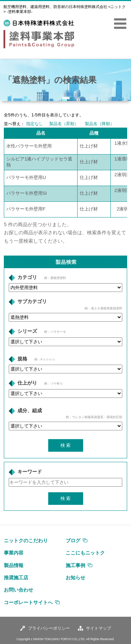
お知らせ (75, 578)
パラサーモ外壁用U (26, 177)
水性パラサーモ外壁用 (29, 146)
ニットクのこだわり (26, 541)
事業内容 (14, 553)
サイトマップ (99, 628)
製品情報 (14, 565)
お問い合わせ (19, 590)
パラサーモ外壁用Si (27, 193)
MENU (120, 24)
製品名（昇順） (64, 124)
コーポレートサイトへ (28, 602)
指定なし (35, 124)
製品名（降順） (100, 124)
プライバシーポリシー (49, 628)
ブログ (73, 541)
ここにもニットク (85, 553)
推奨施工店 (16, 578)
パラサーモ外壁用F (26, 209)
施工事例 (75, 565)
